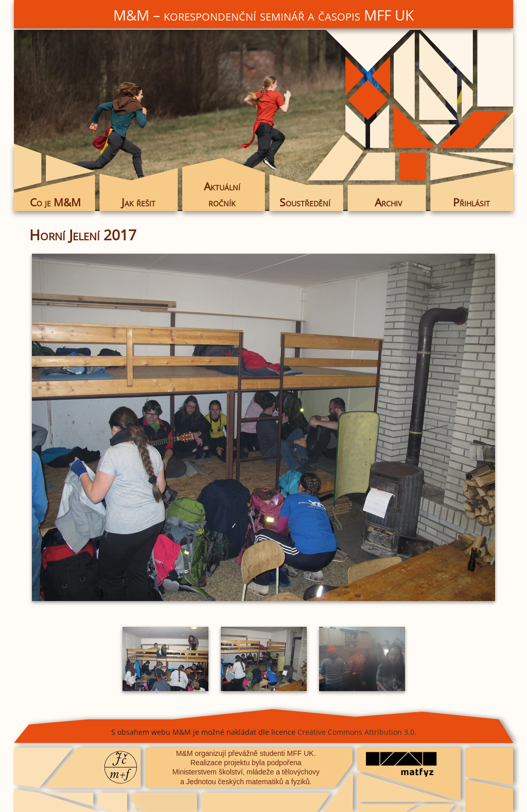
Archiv (388, 202)
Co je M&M (55, 202)
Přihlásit (471, 202)
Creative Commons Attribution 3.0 (356, 732)
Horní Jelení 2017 (83, 235)
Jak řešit (138, 202)
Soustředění (305, 202)
